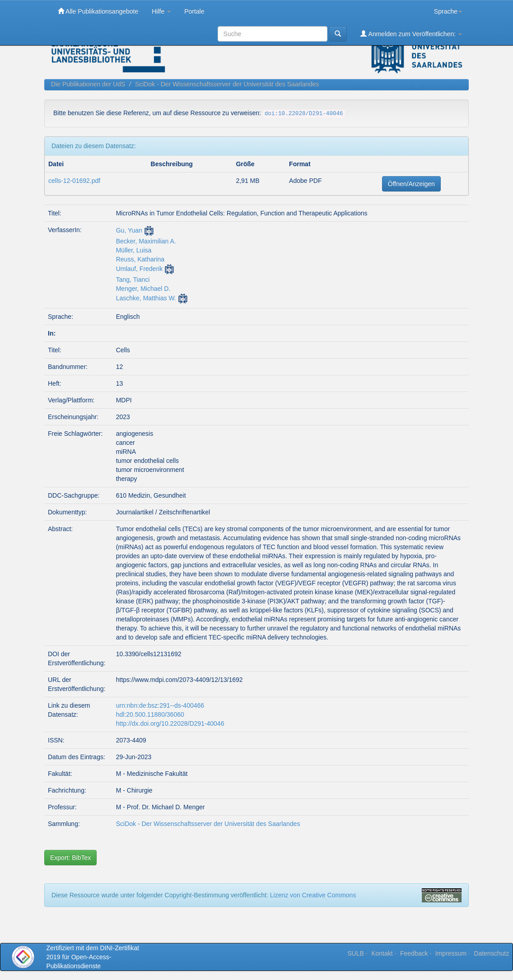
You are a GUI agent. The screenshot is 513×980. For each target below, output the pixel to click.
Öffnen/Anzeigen (411, 184)
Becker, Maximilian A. (146, 241)
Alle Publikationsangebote (98, 11)
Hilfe (161, 11)
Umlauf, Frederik (139, 269)
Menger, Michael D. (143, 289)
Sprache (448, 11)
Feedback (414, 953)
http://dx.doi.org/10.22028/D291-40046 (170, 723)
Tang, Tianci (133, 280)
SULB (356, 953)
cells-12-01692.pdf (74, 181)
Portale (194, 11)
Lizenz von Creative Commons (313, 895)
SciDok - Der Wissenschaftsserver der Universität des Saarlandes (227, 84)
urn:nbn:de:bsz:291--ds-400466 (160, 705)
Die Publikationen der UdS (88, 84)
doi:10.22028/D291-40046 (304, 114)
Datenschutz (491, 953)
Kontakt (382, 953)
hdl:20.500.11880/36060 (150, 714)
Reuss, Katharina (140, 259)
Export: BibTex (70, 858)
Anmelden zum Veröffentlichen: (411, 34)
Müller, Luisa (134, 250)
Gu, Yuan (129, 230)
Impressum (451, 953)
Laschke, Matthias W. (146, 298)
